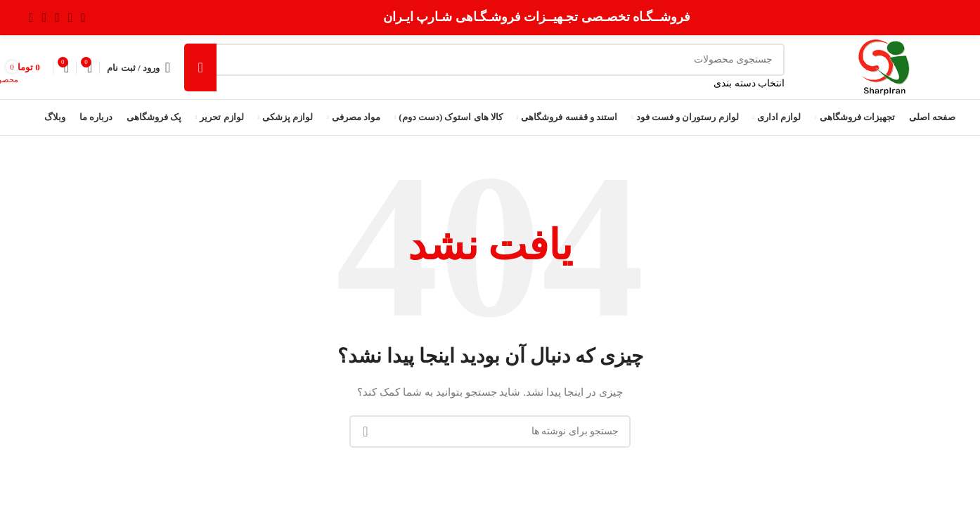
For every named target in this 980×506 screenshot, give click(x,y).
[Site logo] (884, 66)
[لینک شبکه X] (71, 18)
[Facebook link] (83, 18)
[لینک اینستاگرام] (57, 18)
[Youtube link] (45, 18)
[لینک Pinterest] (31, 18)
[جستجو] (484, 60)
